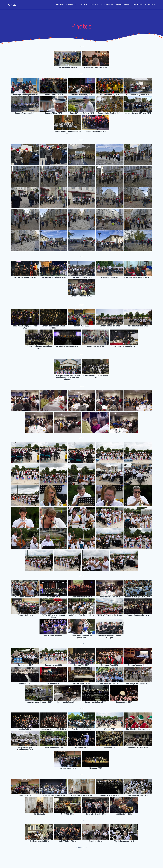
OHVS (12, 5)
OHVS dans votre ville (144, 5)
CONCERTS (71, 5)
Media (94, 5)
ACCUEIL (60, 5)
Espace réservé (123, 5)
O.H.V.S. (82, 5)
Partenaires (107, 5)
